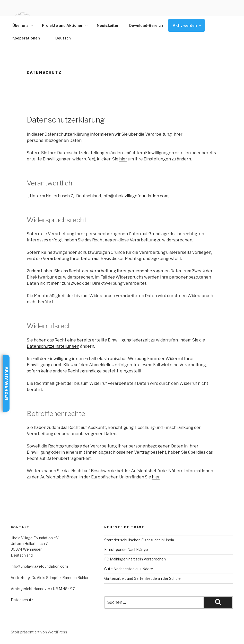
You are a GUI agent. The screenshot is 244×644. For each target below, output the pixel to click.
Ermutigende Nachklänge (126, 549)
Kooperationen (26, 38)
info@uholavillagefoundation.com (135, 196)
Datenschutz (22, 600)
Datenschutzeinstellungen (53, 346)
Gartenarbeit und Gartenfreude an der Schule (142, 578)
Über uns (23, 25)
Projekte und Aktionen (65, 25)
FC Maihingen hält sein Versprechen (135, 559)
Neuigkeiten (108, 25)
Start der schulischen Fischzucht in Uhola (139, 540)
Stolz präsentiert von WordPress (39, 632)
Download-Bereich (146, 25)
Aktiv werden (187, 25)
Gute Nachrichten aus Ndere (129, 569)
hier (123, 159)
